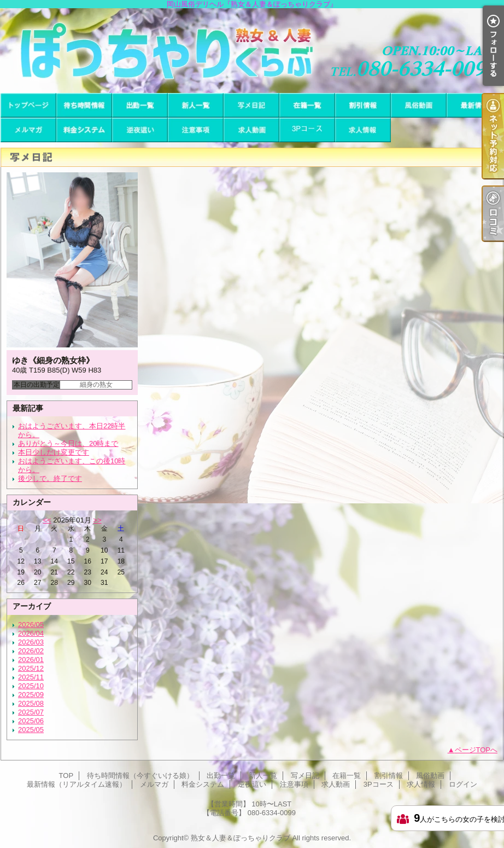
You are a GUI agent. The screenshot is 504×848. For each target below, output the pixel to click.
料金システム (84, 130)
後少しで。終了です (50, 478)
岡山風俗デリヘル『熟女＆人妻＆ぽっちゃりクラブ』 (252, 51)
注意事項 (196, 130)
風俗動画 (419, 105)
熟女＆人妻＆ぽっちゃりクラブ (241, 838)
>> (97, 520)
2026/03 (31, 642)
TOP (28, 105)
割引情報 (363, 105)
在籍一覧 (307, 105)
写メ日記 (251, 105)
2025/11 (31, 677)
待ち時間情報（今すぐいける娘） (84, 105)
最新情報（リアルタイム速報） (474, 105)
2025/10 (31, 686)
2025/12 (31, 668)
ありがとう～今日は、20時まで (68, 443)
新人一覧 (196, 105)
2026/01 (31, 660)
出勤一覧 (140, 105)
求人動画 (251, 130)
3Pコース (307, 130)
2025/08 (31, 703)
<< (47, 520)
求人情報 (363, 130)
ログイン (463, 784)
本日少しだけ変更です (54, 452)
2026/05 (31, 625)
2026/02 (31, 651)
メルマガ (28, 130)
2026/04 (31, 633)
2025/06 (31, 721)
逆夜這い (140, 130)
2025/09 (31, 695)
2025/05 (31, 730)
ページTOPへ (476, 750)
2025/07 (31, 712)
